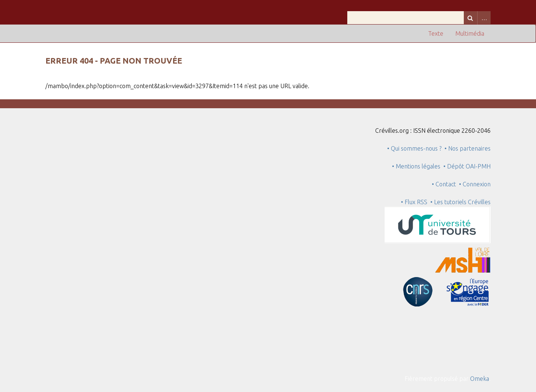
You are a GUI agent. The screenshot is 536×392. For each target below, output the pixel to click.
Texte (436, 33)
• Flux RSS (414, 202)
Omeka (480, 379)
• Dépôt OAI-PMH (467, 166)
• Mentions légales (416, 166)
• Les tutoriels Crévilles (460, 202)
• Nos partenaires (468, 148)
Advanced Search (484, 18)
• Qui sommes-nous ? (414, 148)
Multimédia (470, 33)
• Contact (445, 184)
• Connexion (475, 184)
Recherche (470, 18)
